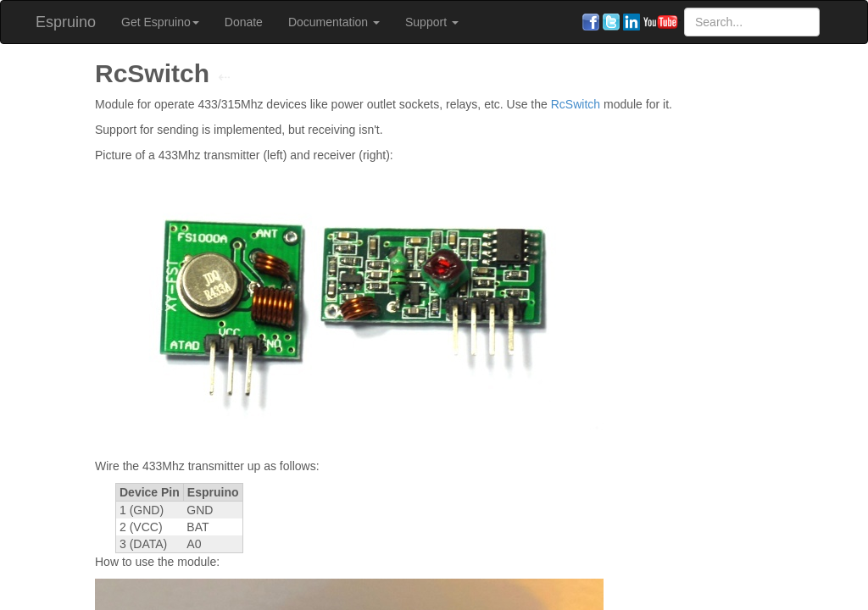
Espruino (66, 22)
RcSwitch (576, 104)
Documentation (334, 22)
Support (432, 22)
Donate (244, 22)
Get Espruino (160, 22)
